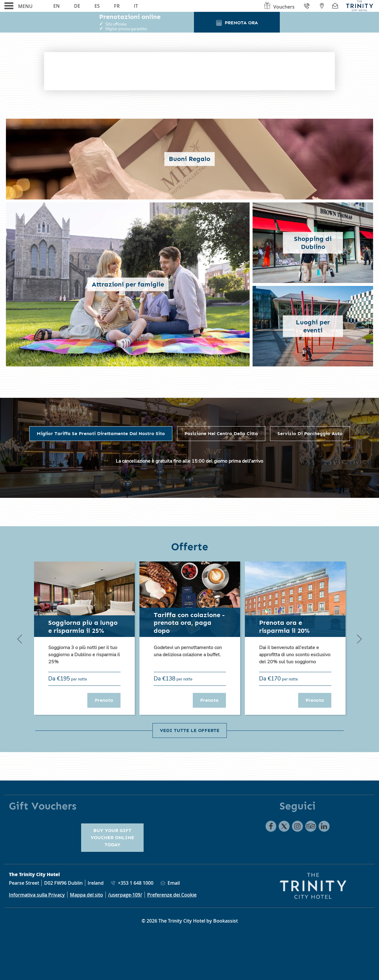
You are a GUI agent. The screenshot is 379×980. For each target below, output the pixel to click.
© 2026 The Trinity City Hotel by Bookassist (190, 921)
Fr (117, 6)
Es (97, 6)
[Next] (359, 639)
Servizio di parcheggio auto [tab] (310, 433)
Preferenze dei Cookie (172, 895)
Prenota (108, 700)
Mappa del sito (86, 895)
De (77, 6)
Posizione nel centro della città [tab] (221, 433)
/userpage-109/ (125, 895)
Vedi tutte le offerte (190, 730)
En (57, 6)
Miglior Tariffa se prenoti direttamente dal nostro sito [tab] (101, 433)
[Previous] (20, 639)
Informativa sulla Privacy (37, 895)
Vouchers (279, 7)
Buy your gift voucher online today (112, 837)
